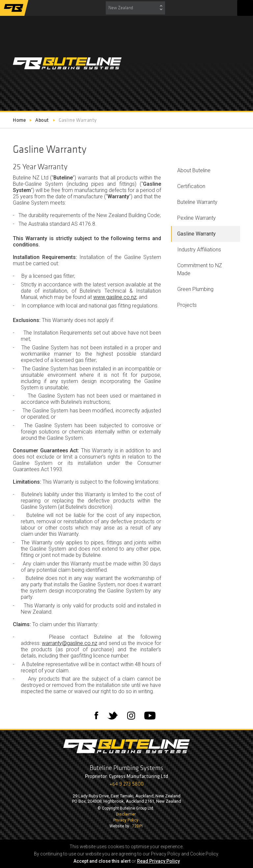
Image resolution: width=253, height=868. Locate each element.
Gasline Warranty (197, 234)
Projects (187, 305)
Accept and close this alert (102, 861)
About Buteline (194, 170)
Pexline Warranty (197, 218)
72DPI (137, 826)
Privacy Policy (126, 820)
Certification (191, 186)
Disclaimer (126, 814)
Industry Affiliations (199, 250)
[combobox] (135, 8)
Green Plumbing (195, 289)
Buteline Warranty (197, 202)
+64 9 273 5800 (126, 784)
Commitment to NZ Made (200, 269)
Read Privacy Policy (158, 861)
